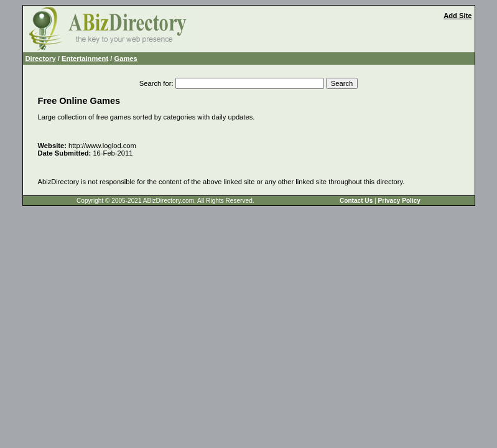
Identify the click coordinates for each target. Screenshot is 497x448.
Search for (156, 83)
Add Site (458, 16)
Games (126, 58)
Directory (41, 58)
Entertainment (85, 58)
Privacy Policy (399, 201)
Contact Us (356, 201)
